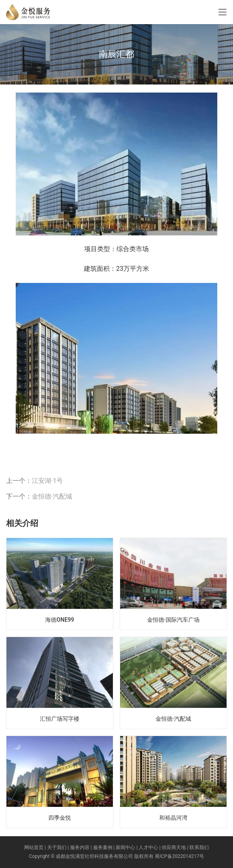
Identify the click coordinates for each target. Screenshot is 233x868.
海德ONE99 (59, 620)
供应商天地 (174, 847)
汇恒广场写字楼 (60, 719)
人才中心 (148, 847)
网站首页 (34, 847)
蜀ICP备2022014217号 (179, 856)
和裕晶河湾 (173, 818)
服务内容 (80, 847)
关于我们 (57, 847)
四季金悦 (60, 818)
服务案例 (103, 847)
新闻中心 (125, 847)
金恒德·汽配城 (52, 496)
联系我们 (199, 847)
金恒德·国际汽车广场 (173, 620)
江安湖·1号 (47, 481)
